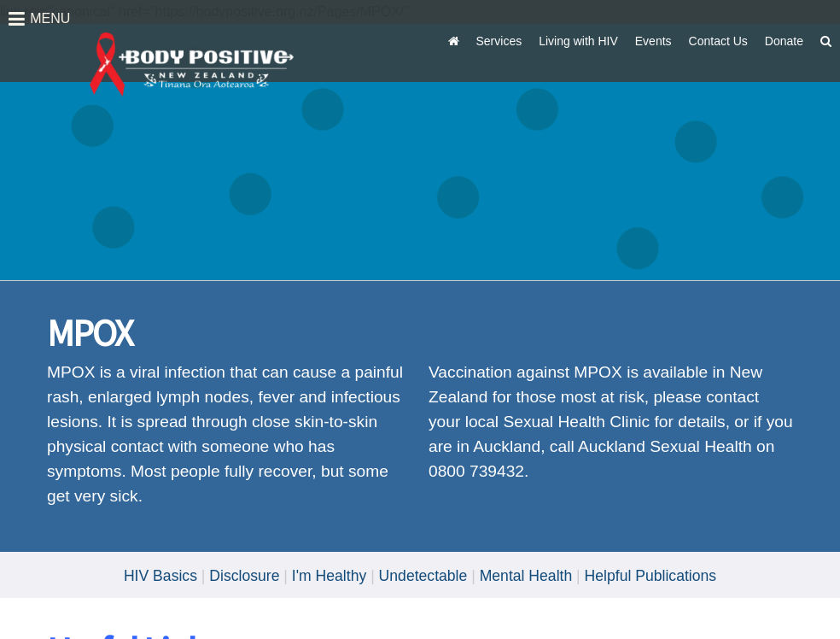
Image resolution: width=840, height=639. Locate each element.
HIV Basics (160, 576)
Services (499, 41)
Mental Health (526, 576)
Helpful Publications (651, 576)
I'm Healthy (329, 576)
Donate (784, 41)
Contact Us (718, 41)
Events (653, 41)
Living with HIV (578, 41)
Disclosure (244, 576)
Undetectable (423, 576)
